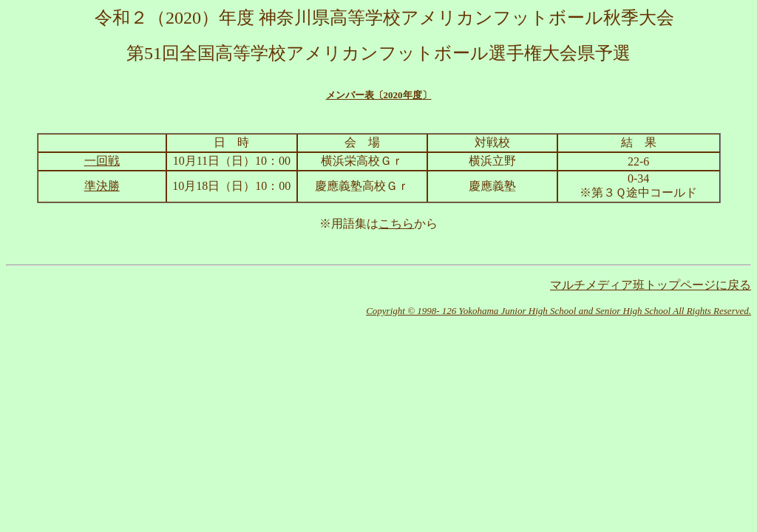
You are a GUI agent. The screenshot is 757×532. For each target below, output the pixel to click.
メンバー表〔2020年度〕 (379, 95)
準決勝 (102, 186)
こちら (396, 224)
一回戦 (102, 161)
